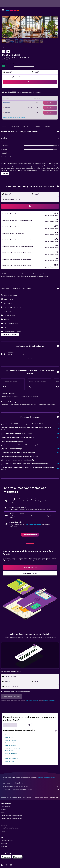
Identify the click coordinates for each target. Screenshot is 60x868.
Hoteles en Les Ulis (9, 743)
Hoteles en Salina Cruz (10, 745)
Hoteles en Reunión (28, 797)
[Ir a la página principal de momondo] (13, 10)
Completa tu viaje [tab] (25, 725)
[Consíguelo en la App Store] (17, 857)
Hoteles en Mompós (10, 740)
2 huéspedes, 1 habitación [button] (13, 77)
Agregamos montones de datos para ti (31, 786)
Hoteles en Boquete (10, 735)
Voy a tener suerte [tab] (10, 725)
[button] (3, 10)
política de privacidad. (49, 700)
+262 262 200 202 (8, 63)
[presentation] (56, 731)
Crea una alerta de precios (33, 524)
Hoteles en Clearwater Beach (12, 748)
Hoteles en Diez (8, 738)
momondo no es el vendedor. (31, 783)
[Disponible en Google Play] (6, 857)
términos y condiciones (32, 700)
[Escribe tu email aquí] (32, 687)
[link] (30, 535)
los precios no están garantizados (46, 778)
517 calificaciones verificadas (24, 66)
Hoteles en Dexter (9, 761)
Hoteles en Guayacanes (11, 759)
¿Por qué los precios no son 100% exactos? (31, 790)
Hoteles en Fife (8, 756)
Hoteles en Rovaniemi (10, 753)
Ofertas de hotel (5, 797)
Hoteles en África (16, 797)
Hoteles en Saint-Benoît (42, 797)
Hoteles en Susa (8, 751)
